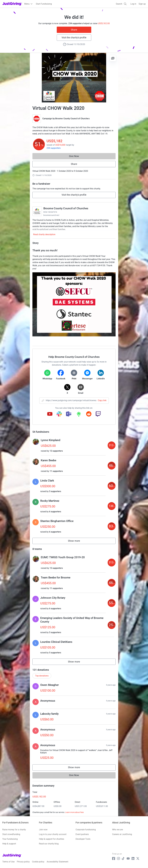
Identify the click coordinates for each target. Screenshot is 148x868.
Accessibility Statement (57, 862)
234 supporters (54, 148)
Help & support (9, 844)
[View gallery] (113, 58)
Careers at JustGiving (122, 834)
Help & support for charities (52, 839)
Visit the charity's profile (74, 38)
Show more (77, 541)
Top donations (42, 676)
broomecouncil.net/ (51, 215)
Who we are (118, 830)
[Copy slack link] (59, 414)
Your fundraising (10, 839)
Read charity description (44, 234)
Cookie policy (38, 862)
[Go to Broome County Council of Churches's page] (37, 211)
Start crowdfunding (11, 834)
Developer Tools (83, 839)
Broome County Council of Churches (72, 119)
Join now (43, 830)
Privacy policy (23, 862)
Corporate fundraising (86, 830)
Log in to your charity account (53, 834)
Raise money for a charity (14, 830)
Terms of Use (8, 862)
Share (74, 30)
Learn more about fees (74, 812)
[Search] (121, 4)
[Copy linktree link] (79, 415)
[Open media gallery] (74, 78)
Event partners (82, 834)
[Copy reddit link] (89, 414)
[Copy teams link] (69, 414)
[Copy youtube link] (50, 414)
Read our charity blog (49, 844)
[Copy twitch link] (98, 414)
